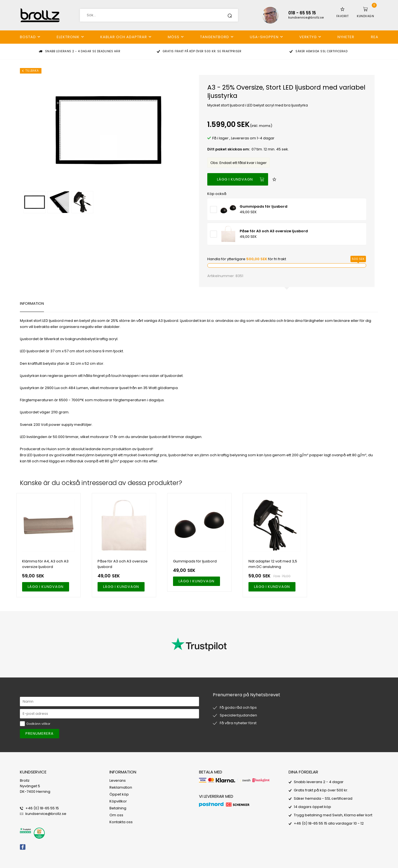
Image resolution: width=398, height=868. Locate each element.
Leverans (118, 780)
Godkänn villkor (38, 724)
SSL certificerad (334, 51)
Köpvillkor (118, 801)
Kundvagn (365, 16)
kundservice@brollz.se (306, 18)
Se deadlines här (106, 51)
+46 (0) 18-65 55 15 (42, 808)
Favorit (343, 16)
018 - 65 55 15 (302, 13)
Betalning (118, 808)
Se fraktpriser (229, 51)
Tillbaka (32, 71)
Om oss (116, 815)
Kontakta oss (121, 822)
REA (375, 37)
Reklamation (121, 787)
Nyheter (346, 37)
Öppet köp (119, 794)
